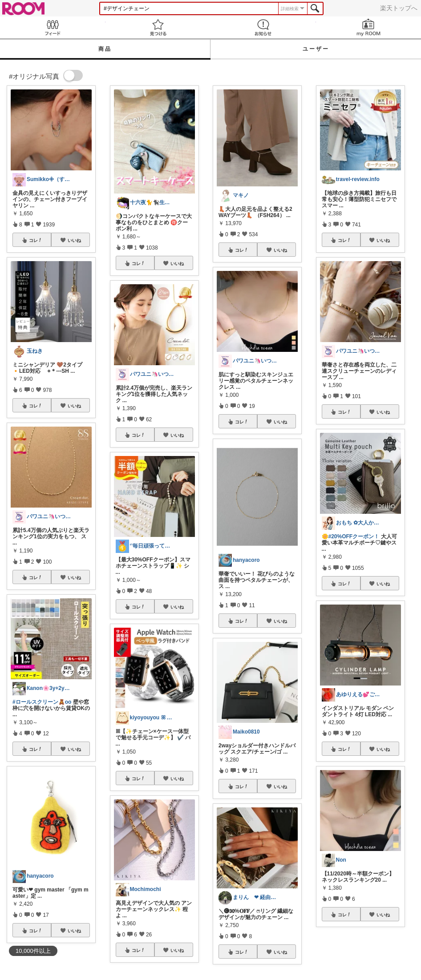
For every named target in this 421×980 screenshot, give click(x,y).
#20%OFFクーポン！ (354, 536)
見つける (158, 27)
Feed (53, 27)
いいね (74, 240)
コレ (36, 240)
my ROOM (369, 27)
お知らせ (263, 27)
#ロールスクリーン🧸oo (42, 702)
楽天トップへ (399, 8)
